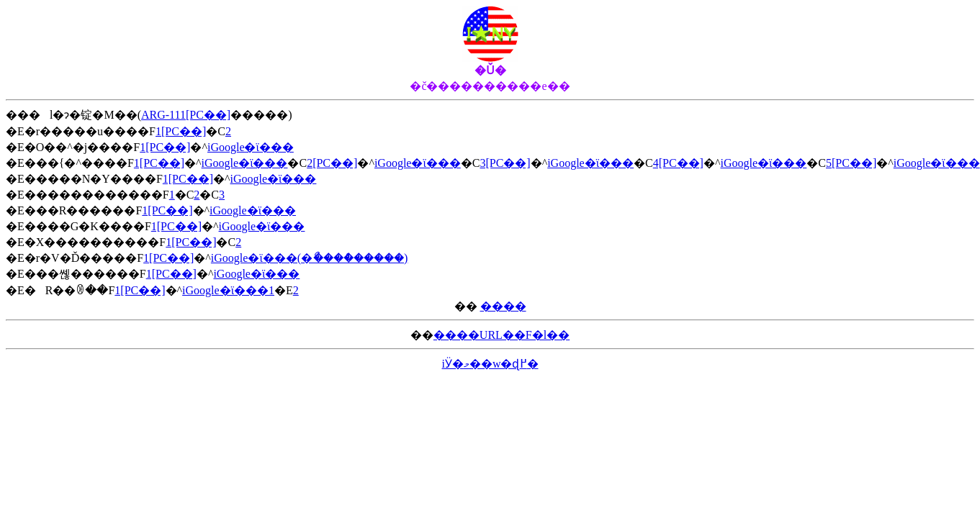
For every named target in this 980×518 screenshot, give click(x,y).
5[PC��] (851, 163)
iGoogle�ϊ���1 (228, 290)
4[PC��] (678, 163)
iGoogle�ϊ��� (251, 147)
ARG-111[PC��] (186, 115)
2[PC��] (332, 163)
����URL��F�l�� (502, 335)
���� (503, 306)
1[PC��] (181, 131)
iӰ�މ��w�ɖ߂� (490, 364)
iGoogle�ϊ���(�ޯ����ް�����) (310, 258)
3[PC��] (505, 163)
